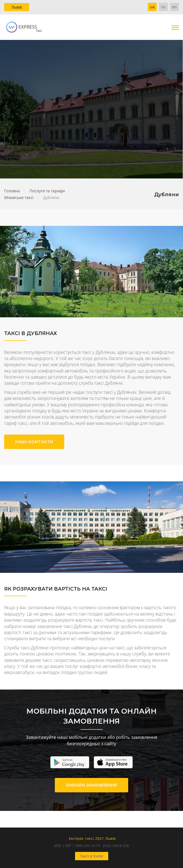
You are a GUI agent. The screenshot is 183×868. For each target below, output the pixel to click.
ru (163, 7)
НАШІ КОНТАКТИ (34, 442)
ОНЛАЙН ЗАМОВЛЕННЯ (91, 785)
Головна (12, 191)
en (174, 7)
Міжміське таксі (19, 197)
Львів (17, 7)
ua (152, 7)
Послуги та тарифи (47, 191)
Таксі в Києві (91, 856)
